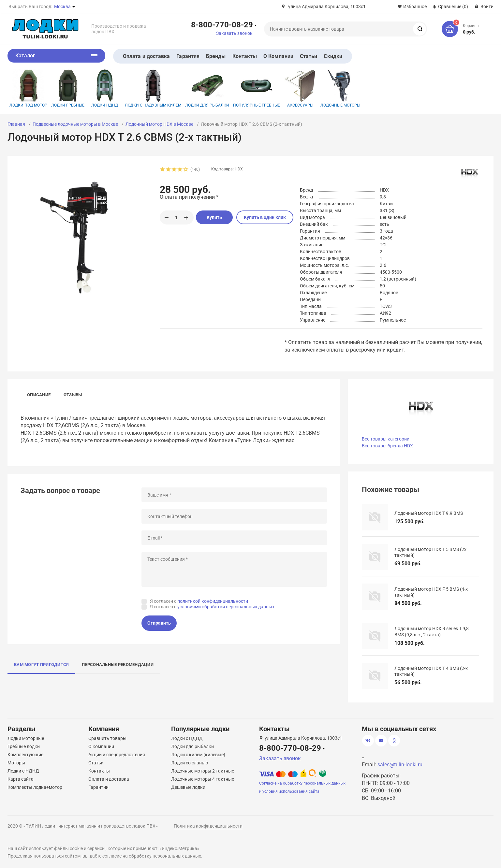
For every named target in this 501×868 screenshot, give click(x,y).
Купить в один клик (265, 217)
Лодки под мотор (28, 88)
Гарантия (188, 56)
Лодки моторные (26, 738)
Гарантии (98, 787)
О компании (101, 746)
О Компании (278, 56)
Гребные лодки (24, 746)
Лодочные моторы (340, 88)
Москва (62, 7)
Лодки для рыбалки (207, 88)
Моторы (16, 763)
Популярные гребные (257, 88)
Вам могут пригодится (41, 665)
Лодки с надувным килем (153, 88)
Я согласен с (199, 601)
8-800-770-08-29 (222, 24)
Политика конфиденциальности (208, 826)
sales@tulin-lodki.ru (400, 765)
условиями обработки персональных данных (226, 607)
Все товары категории (386, 439)
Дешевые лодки (188, 787)
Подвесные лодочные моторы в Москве (75, 124)
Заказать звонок (234, 33)
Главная (16, 124)
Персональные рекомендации (118, 665)
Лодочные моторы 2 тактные (203, 771)
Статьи (309, 56)
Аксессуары (300, 88)
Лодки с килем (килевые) (198, 755)
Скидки (333, 56)
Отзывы (73, 395)
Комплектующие (25, 755)
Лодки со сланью (190, 763)
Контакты (245, 56)
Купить (214, 217)
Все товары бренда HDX (387, 446)
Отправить (159, 623)
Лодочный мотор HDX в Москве (159, 124)
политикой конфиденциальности (213, 601)
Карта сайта (21, 779)
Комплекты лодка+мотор (35, 787)
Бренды (216, 56)
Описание (39, 395)
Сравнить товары (107, 738)
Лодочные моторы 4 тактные (203, 779)
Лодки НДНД (105, 88)
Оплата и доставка (146, 56)
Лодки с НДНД (23, 771)
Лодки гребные (68, 88)
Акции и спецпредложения (117, 755)
